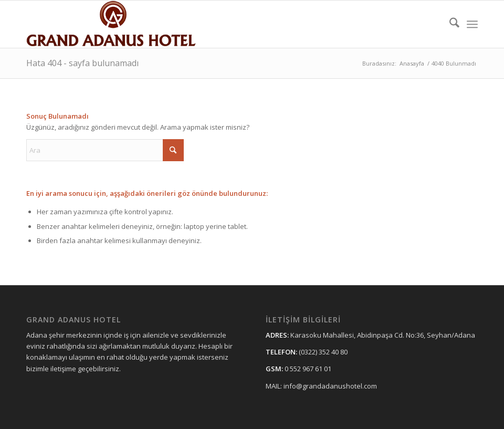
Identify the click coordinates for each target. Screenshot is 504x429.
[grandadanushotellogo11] (112, 24)
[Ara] (449, 24)
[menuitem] (449, 24)
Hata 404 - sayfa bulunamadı (82, 63)
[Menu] (472, 24)
